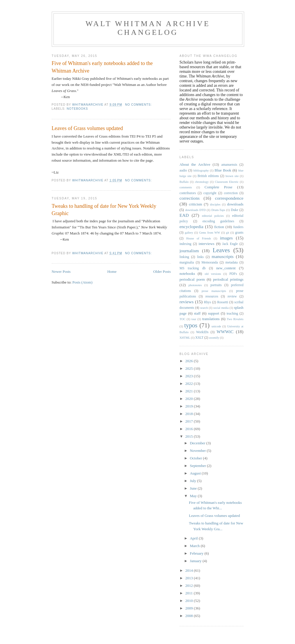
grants (239, 233)
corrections (190, 198)
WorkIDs (202, 332)
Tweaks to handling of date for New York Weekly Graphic (104, 210)
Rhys (208, 302)
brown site (232, 176)
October (196, 458)
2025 (190, 368)
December (198, 443)
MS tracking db (193, 268)
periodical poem (192, 279)
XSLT (199, 338)
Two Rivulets (235, 319)
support (213, 313)
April (194, 538)
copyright (210, 193)
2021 (190, 391)
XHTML (185, 338)
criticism (196, 204)
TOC (183, 319)
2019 (190, 406)
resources (212, 296)
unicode (216, 326)
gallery (189, 233)
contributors (188, 193)
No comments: (139, 105)
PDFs (233, 274)
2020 (190, 399)
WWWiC (225, 332)
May (194, 496)
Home (112, 272)
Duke (234, 210)
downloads (235, 204)
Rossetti (223, 302)
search (204, 308)
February (197, 553)
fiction (219, 227)
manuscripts (222, 256)
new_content (226, 268)
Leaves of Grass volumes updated (87, 128)
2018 (190, 414)
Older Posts (162, 272)
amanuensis (229, 165)
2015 (190, 436)
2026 (190, 361)
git (228, 233)
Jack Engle (230, 244)
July (193, 481)
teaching (233, 314)
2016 (190, 429)
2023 (190, 376)
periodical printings (228, 279)
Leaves (221, 250)
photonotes (195, 285)
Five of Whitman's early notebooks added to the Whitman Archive (102, 67)
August (196, 473)
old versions (213, 274)
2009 (190, 608)
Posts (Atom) (82, 282)
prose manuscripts (214, 291)
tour (194, 319)
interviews (206, 244)
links (200, 257)
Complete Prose (219, 187)
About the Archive (195, 164)
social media (221, 308)
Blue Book (223, 170)
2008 (190, 616)
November (198, 451)
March (195, 546)
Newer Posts (61, 272)
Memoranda (210, 263)
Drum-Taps (218, 210)
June (194, 488)
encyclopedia (192, 227)
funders (238, 227)
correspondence (229, 198)
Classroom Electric (227, 182)
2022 (190, 384)
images (226, 238)
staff (197, 313)
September (198, 466)
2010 (190, 601)
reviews (187, 302)
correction (231, 193)
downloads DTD (195, 210)
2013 (190, 578)
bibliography (201, 171)
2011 (190, 593)
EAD (184, 215)
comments (186, 187)
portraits (216, 285)
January (196, 561)
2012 (190, 586)
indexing (186, 244)
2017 (190, 421)
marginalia (187, 263)
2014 (190, 570)
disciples (215, 204)
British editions (208, 176)
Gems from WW (210, 233)
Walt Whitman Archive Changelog (148, 28)
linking (184, 257)
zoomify (214, 338)
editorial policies (213, 216)
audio (183, 171)
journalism (189, 251)
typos (191, 325)
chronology (202, 182)
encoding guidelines (218, 221)
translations (211, 319)
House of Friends (199, 238)
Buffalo (184, 182)
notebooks (77, 109)
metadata (232, 263)
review (232, 296)
